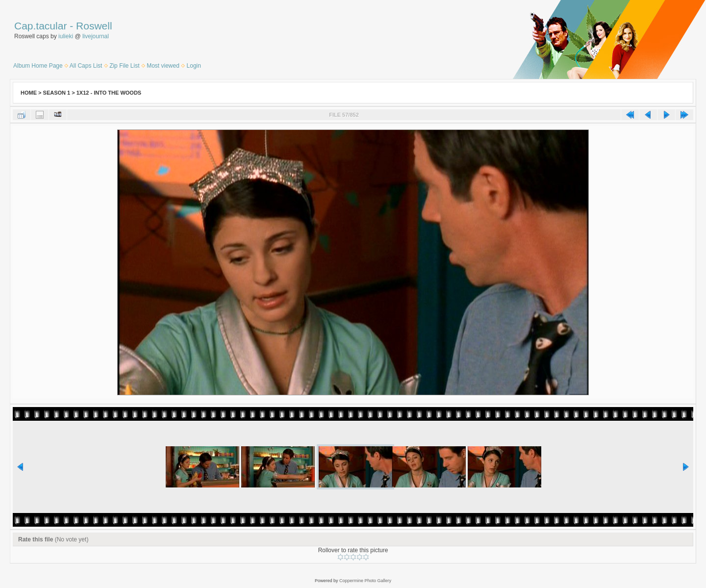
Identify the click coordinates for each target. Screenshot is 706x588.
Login (194, 66)
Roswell (94, 26)
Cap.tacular (40, 26)
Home (29, 93)
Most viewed (163, 66)
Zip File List (124, 66)
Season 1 (57, 93)
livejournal (96, 36)
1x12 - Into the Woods (109, 93)
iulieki (66, 36)
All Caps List (86, 66)
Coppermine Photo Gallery (365, 581)
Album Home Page (38, 66)
